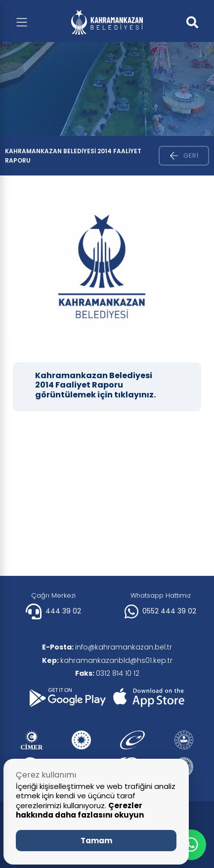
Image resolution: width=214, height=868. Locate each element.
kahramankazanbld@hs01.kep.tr (107, 660)
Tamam (96, 841)
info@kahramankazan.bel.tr (107, 647)
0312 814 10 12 (107, 673)
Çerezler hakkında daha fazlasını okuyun (80, 810)
